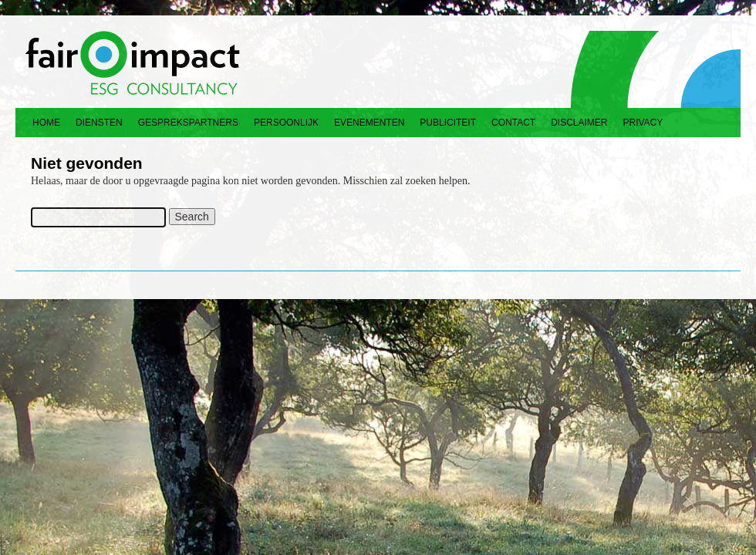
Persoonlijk (286, 123)
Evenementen (369, 123)
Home (46, 123)
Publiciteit (448, 123)
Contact (513, 123)
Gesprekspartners (188, 123)
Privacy (643, 123)
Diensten (99, 123)
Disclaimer (579, 123)
